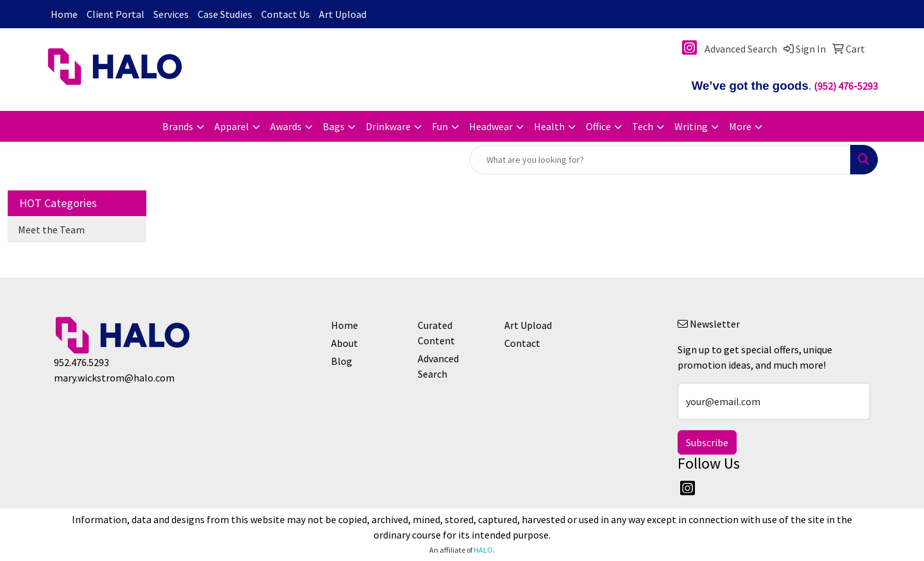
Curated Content (436, 333)
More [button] (740, 126)
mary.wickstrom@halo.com (114, 378)
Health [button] (549, 126)
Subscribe (707, 442)
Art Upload (343, 14)
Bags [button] (334, 126)
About (345, 343)
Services (171, 14)
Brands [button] (178, 126)
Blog (342, 361)
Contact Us (286, 14)
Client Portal (116, 14)
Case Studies (225, 14)
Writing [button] (691, 126)
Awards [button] (286, 126)
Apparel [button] (232, 126)
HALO (483, 550)
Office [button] (598, 126)
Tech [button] (643, 126)
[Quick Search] (660, 160)
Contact (522, 343)
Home (64, 14)
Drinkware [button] (388, 126)
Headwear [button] (491, 126)
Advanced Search (438, 366)
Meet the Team (51, 230)
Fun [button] (440, 126)
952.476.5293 (81, 362)
